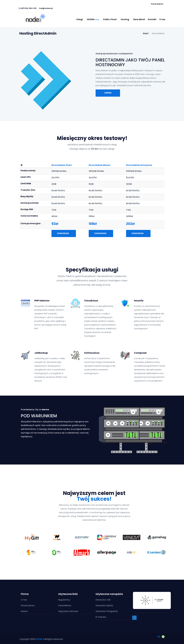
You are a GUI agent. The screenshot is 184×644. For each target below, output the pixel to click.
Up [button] (161, 636)
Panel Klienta (65, 606)
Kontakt (152, 19)
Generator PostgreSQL (107, 611)
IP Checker (101, 617)
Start (146, 33)
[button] (28, 2)
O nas (162, 19)
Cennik (108, 93)
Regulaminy (64, 600)
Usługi (80, 19)
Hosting (126, 19)
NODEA (94, 19)
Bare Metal (139, 19)
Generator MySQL (104, 606)
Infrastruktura (28, 606)
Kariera (24, 611)
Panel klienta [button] (158, 4)
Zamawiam (64, 233)
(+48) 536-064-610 (28, 8)
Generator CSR (103, 600)
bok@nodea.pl (46, 8)
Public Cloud (111, 19)
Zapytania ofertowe (68, 611)
